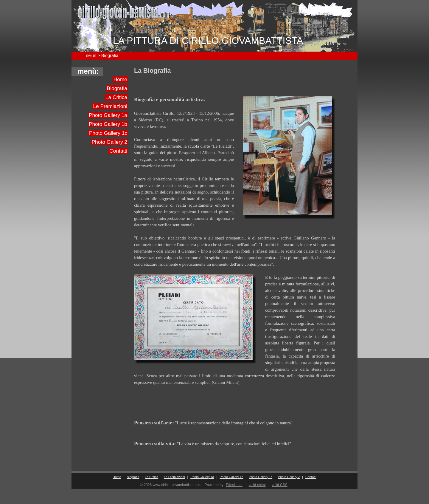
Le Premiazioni (110, 106)
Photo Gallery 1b (108, 124)
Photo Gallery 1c (108, 133)
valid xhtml (257, 485)
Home (120, 79)
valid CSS (280, 485)
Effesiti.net (234, 485)
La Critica (116, 97)
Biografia (117, 88)
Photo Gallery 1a (108, 115)
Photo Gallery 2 (109, 142)
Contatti (118, 151)
